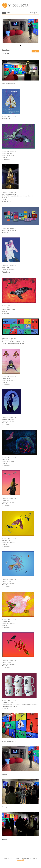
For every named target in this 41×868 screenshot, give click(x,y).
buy (35, 51)
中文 (37, 13)
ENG (32, 13)
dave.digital (20, 860)
